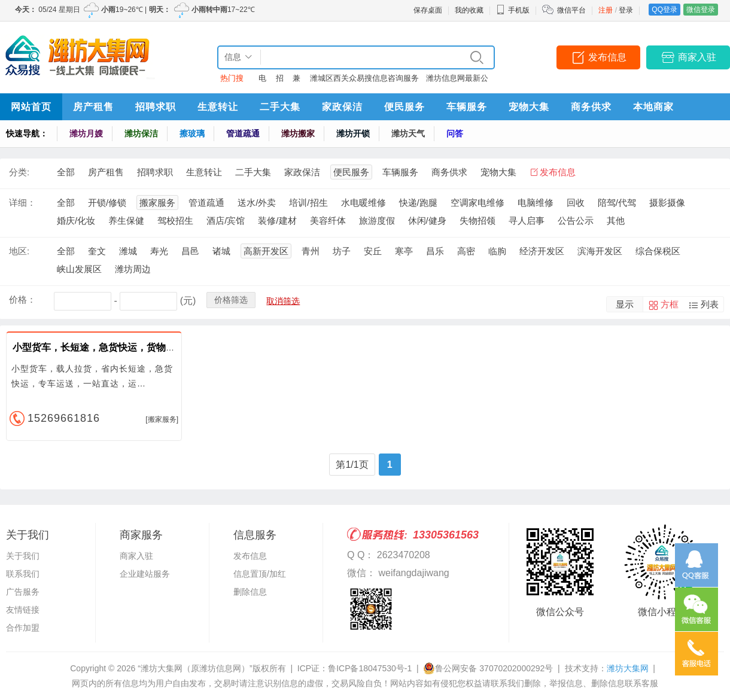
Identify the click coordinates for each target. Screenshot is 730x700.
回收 (576, 203)
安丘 (373, 251)
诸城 (221, 251)
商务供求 (591, 107)
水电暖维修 (364, 203)
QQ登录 (664, 10)
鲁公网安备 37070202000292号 (488, 668)
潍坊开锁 (353, 133)
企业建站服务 (145, 574)
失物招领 (477, 220)
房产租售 (93, 107)
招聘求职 (156, 107)
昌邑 (190, 251)
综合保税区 (658, 251)
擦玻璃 (192, 133)
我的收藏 (469, 10)
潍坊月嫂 (86, 133)
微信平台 (571, 10)
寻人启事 (527, 220)
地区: (19, 251)
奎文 (97, 251)
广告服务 (23, 592)
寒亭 (404, 251)
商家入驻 (697, 57)
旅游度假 (377, 220)
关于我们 (23, 556)
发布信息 (607, 57)
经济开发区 (542, 251)
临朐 (497, 251)
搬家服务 (157, 203)
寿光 (159, 251)
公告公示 (576, 220)
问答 (455, 133)
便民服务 (404, 107)
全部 (66, 172)
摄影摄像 (667, 203)
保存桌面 (428, 10)
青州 (311, 251)
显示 (625, 304)
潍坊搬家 (298, 133)
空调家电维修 (477, 203)
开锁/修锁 (107, 203)
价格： (22, 299)
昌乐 (435, 251)
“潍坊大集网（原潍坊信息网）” (195, 668)
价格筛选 (231, 300)
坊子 (342, 251)
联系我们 (23, 574)
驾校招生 (175, 220)
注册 (606, 10)
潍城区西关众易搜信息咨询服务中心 (364, 80)
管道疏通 (243, 133)
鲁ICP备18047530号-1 (370, 668)
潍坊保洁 (141, 133)
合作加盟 (23, 628)
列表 (710, 304)
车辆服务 (467, 107)
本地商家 (653, 107)
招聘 (280, 80)
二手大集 (280, 107)
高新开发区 (266, 251)
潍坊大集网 (628, 668)
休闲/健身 (427, 220)
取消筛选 (283, 301)
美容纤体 (328, 220)
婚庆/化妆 (76, 220)
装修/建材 (277, 220)
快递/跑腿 (418, 203)
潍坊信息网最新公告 (457, 80)
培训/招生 (308, 203)
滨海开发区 (600, 251)
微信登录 (701, 10)
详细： (22, 203)
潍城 (128, 251)
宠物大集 (529, 107)
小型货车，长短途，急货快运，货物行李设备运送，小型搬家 (142, 347)
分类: (19, 172)
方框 (670, 304)
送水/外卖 (257, 203)
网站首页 (31, 107)
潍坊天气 (408, 133)
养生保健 (126, 220)
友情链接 (23, 610)
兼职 (296, 80)
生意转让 (218, 107)
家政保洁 (342, 107)
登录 (626, 10)
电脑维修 (536, 203)
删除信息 (250, 592)
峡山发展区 (79, 269)
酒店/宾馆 (226, 220)
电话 (262, 80)
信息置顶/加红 (260, 574)
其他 (616, 220)
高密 (466, 251)
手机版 (513, 10)
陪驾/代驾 (617, 203)
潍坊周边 (133, 269)
